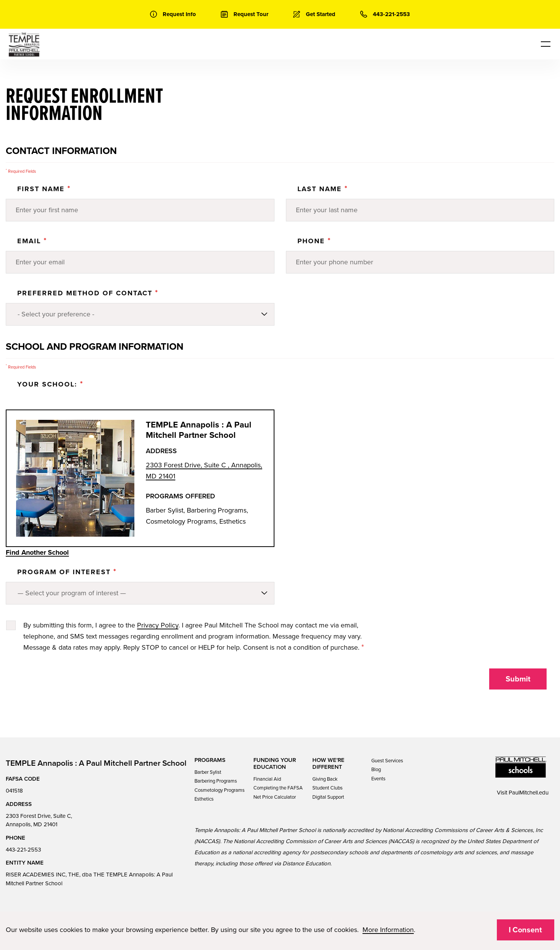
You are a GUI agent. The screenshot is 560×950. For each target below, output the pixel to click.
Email (32, 241)
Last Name (323, 189)
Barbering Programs (216, 781)
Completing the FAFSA (278, 788)
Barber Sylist (208, 772)
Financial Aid (267, 779)
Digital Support (328, 797)
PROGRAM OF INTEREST (67, 572)
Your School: (50, 384)
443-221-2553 (23, 850)
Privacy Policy (158, 625)
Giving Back (325, 779)
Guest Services (387, 761)
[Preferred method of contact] (140, 314)
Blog (376, 770)
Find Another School (37, 552)
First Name (44, 189)
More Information (388, 930)
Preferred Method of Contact (88, 293)
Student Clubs (327, 788)
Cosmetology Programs (220, 790)
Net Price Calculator (275, 797)
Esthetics (204, 799)
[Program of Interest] (140, 593)
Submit (518, 679)
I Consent (525, 930)
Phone (314, 241)
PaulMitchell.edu (529, 793)
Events (378, 779)
